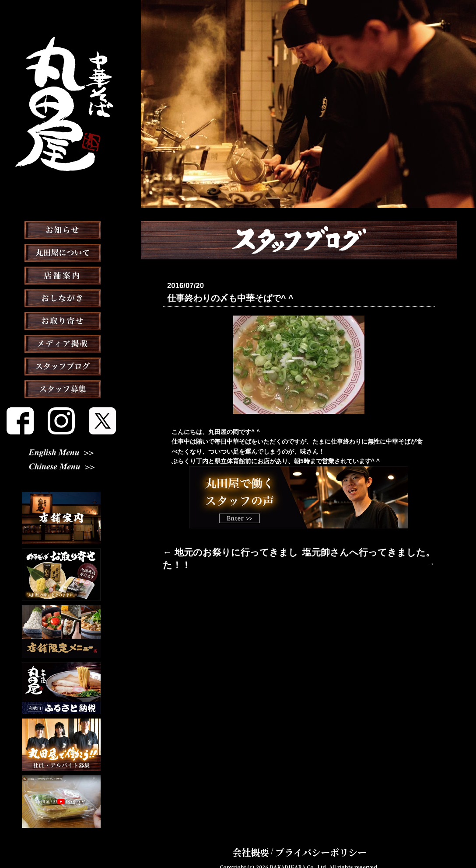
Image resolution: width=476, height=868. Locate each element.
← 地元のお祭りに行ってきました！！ (216, 549)
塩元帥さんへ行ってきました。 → (388, 549)
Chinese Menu (61, 468)
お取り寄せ (61, 343)
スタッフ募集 (61, 411)
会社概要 (266, 839)
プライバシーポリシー (315, 839)
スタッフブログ (61, 388)
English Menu (61, 454)
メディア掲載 (61, 365)
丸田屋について (61, 274)
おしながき (61, 320)
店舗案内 (61, 297)
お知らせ (61, 252)
